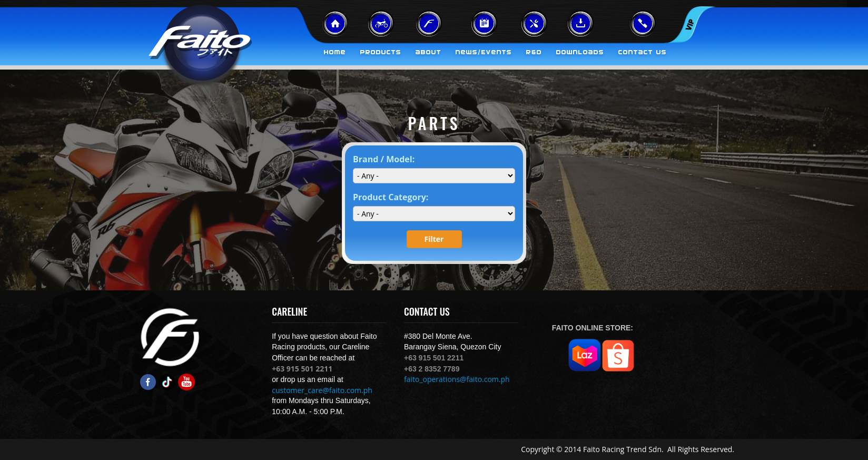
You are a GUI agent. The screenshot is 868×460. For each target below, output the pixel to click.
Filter (434, 239)
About (428, 53)
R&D (534, 53)
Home (335, 53)
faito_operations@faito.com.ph (457, 379)
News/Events (484, 53)
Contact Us (643, 53)
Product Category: (391, 197)
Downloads (580, 53)
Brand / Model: (384, 159)
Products (381, 53)
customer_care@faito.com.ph (322, 390)
